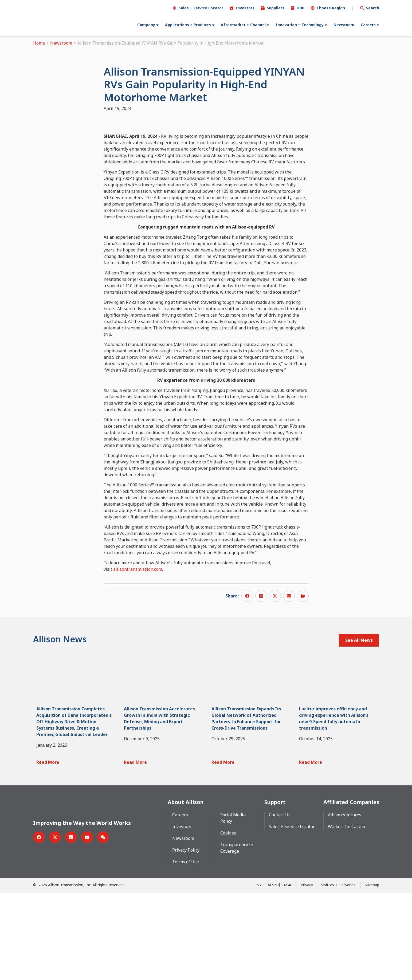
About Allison (186, 889)
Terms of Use (186, 949)
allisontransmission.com (138, 656)
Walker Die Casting (347, 914)
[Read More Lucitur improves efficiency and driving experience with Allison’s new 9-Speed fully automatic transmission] (337, 849)
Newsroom (344, 24)
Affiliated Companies (351, 889)
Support (275, 889)
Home (39, 43)
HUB (301, 8)
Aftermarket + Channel (243, 24)
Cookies (228, 920)
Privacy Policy (186, 937)
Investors (245, 8)
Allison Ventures (345, 902)
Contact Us (280, 902)
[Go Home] (58, 18)
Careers (368, 24)
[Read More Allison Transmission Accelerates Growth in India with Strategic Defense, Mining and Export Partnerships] (162, 849)
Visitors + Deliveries (339, 972)
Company (146, 24)
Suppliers (276, 8)
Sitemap (372, 972)
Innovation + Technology (300, 24)
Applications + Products (188, 24)
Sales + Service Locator (201, 8)
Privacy (307, 972)
